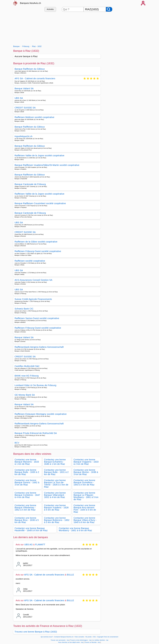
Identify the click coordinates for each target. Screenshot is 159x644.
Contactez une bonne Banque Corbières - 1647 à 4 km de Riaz (27, 495)
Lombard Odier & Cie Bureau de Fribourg (35, 385)
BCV (17, 443)
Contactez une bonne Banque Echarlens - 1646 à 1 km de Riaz (55, 462)
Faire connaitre (79, 637)
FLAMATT (40, 545)
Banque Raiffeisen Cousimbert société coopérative (40, 203)
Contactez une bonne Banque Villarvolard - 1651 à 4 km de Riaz (55, 495)
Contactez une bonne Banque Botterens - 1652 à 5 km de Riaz (57, 520)
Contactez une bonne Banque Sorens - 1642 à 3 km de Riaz (27, 482)
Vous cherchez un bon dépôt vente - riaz (71, 642)
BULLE (70, 575)
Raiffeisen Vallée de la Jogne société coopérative (39, 155)
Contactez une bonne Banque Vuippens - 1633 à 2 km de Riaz (86, 462)
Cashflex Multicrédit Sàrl (27, 366)
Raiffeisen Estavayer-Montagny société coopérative (41, 414)
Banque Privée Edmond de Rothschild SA (36, 433)
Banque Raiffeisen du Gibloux (30, 69)
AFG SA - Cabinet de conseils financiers (35, 79)
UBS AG (28, 545)
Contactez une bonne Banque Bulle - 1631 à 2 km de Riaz (56, 472)
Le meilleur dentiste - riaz (101, 640)
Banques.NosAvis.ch (30, 3)
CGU (94, 637)
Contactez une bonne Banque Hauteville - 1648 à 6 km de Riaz (31, 529)
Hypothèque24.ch (24, 136)
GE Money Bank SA (25, 395)
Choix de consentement (111, 637)
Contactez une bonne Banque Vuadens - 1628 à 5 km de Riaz (56, 508)
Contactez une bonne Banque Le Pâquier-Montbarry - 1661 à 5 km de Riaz (86, 496)
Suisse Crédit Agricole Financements (33, 299)
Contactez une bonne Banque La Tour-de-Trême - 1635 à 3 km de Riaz (56, 484)
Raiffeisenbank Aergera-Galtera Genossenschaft (39, 347)
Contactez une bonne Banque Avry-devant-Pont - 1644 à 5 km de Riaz (85, 509)
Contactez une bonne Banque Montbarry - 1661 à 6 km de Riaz (75, 529)
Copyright (100, 637)
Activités (50, 9)
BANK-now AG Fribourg (27, 376)
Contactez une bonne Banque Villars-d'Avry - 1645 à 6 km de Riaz (85, 520)
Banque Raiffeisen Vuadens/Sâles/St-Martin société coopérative (47, 165)
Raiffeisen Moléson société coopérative (34, 117)
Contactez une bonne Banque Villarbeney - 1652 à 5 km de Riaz (25, 508)
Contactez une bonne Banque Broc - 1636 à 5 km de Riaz (27, 520)
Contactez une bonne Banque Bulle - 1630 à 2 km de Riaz (27, 472)
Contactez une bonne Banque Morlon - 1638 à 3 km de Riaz (86, 472)
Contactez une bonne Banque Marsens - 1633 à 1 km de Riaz (27, 462)
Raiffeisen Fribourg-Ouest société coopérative (38, 251)
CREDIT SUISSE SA (25, 108)
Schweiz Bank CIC (24, 309)
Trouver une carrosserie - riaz (60, 640)
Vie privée (88, 637)
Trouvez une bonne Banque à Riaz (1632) (36, 632)
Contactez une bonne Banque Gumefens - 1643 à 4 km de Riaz (84, 482)
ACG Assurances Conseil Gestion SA (33, 280)
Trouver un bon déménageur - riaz (81, 640)
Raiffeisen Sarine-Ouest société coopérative (37, 318)
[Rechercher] (109, 9)
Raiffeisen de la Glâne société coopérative (36, 242)
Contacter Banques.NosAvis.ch (64, 637)
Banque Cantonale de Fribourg (30, 184)
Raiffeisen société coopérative (30, 261)
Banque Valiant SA (24, 88)
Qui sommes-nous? (47, 637)
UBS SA (19, 98)
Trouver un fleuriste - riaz (92, 642)
